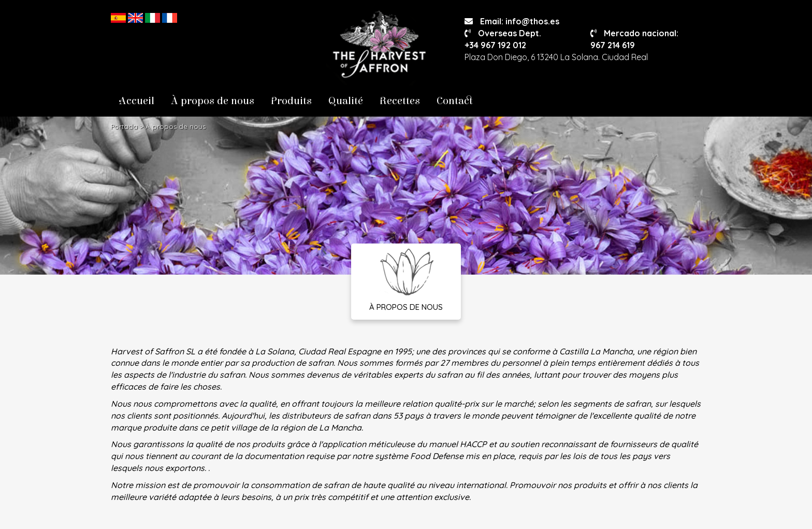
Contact (455, 101)
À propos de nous (213, 101)
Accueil (136, 101)
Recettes (400, 101)
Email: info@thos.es (512, 21)
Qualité (346, 101)
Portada (124, 126)
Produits (291, 101)
